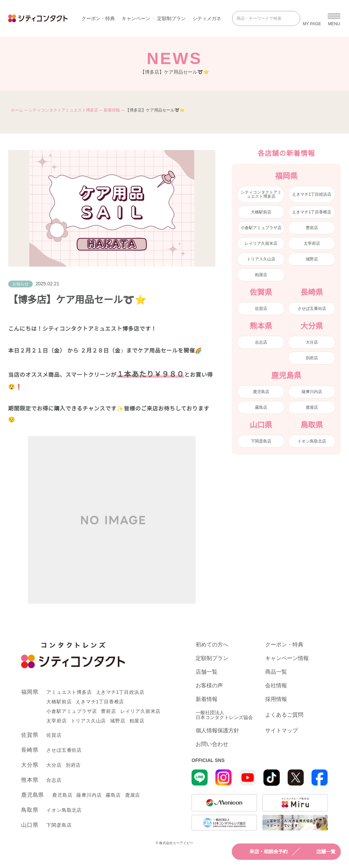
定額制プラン (171, 18)
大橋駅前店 (261, 212)
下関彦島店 (261, 441)
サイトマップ (282, 731)
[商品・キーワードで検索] (261, 18)
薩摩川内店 (312, 392)
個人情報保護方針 (217, 731)
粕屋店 (261, 275)
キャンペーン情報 (287, 658)
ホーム (17, 110)
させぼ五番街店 (312, 309)
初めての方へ (212, 645)
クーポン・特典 (98, 18)
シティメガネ (207, 18)
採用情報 (276, 699)
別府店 (312, 358)
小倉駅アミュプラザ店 (261, 228)
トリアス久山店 (261, 259)
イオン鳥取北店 (312, 441)
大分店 (312, 342)
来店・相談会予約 (262, 852)
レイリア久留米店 (261, 243)
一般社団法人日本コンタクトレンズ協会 (224, 715)
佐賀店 (261, 309)
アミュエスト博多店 (69, 692)
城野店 (312, 259)
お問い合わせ (212, 744)
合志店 (261, 342)
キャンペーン (136, 18)
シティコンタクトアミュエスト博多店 (63, 110)
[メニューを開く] (334, 18)
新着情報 (112, 110)
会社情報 (276, 686)
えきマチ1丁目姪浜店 (312, 194)
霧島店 (261, 407)
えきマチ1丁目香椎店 (312, 212)
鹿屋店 (312, 407)
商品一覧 (276, 672)
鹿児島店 (261, 392)
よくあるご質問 (284, 715)
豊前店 (312, 228)
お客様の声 (209, 686)
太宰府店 (312, 243)
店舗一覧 (320, 852)
